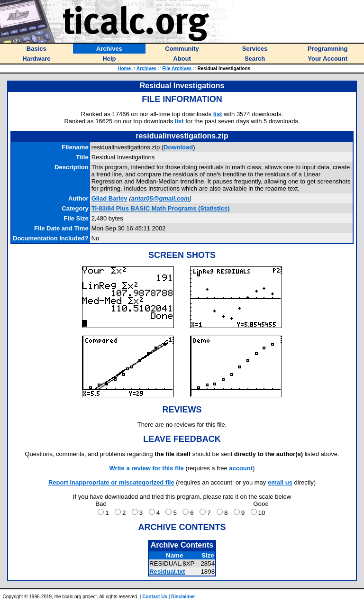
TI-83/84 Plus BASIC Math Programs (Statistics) (161, 208)
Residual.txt (167, 572)
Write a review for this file (147, 468)
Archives (146, 69)
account (241, 468)
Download (178, 147)
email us (280, 482)
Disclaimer (183, 597)
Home (124, 69)
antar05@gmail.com (160, 198)
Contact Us (155, 597)
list (218, 114)
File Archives (177, 69)
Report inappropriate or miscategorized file (111, 482)
